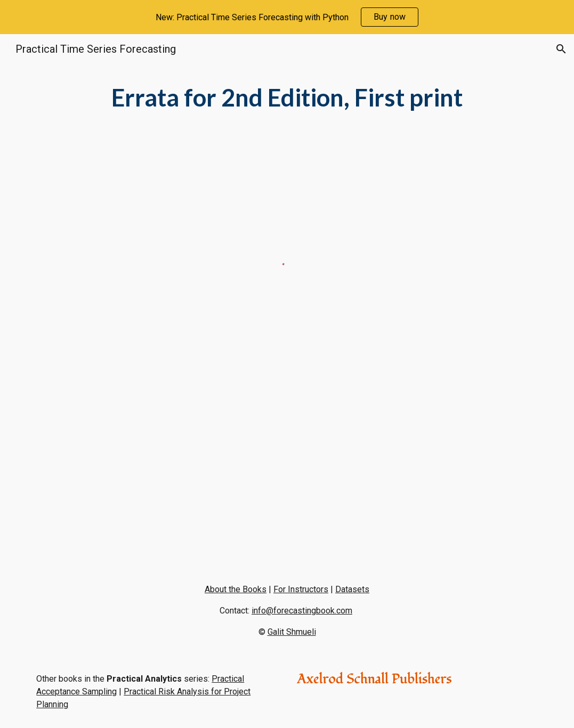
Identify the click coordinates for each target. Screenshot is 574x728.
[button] (561, 49)
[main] (287, 98)
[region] (287, 17)
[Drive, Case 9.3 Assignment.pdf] (156, 461)
